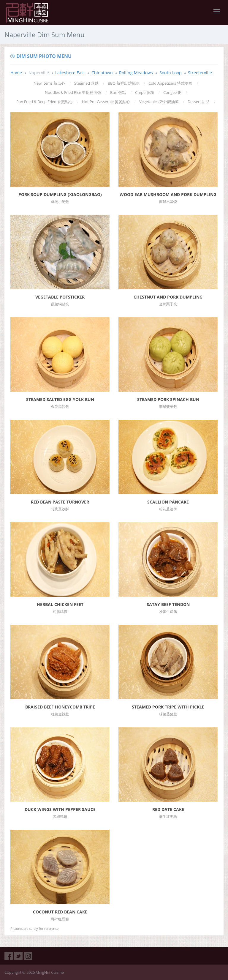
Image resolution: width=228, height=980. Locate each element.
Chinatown (102, 73)
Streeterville (200, 73)
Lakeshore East (70, 73)
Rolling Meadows (136, 73)
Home (16, 73)
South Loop (171, 73)
